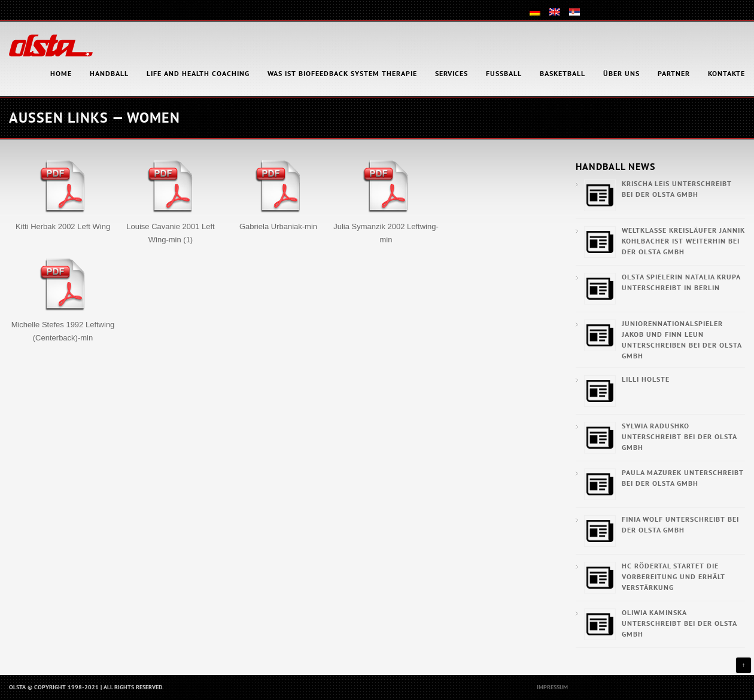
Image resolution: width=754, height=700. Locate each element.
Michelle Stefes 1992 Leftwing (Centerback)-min (63, 331)
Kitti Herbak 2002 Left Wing (63, 226)
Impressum (552, 687)
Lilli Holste (646, 379)
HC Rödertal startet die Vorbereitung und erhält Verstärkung (674, 576)
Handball (109, 73)
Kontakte (726, 73)
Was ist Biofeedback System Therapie (342, 73)
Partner (674, 73)
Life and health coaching (198, 73)
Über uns (621, 73)
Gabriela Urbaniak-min (278, 226)
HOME (61, 73)
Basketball (563, 73)
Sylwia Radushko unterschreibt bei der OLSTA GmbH (679, 436)
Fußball (504, 73)
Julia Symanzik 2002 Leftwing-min (386, 233)
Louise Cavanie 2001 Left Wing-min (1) (170, 233)
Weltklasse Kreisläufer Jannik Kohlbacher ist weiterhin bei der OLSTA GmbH (683, 241)
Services (452, 73)
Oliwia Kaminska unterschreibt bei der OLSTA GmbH (679, 623)
